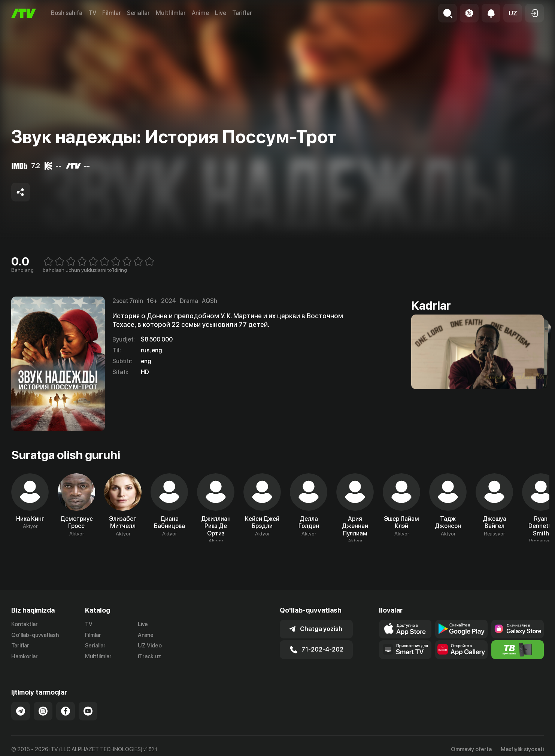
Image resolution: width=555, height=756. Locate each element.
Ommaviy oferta (471, 749)
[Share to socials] (21, 192)
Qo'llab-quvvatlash (35, 635)
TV (92, 13)
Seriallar (138, 13)
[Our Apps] (405, 650)
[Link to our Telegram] (21, 711)
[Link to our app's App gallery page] (461, 650)
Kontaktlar (25, 624)
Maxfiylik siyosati (522, 749)
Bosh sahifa (67, 13)
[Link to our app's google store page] (461, 629)
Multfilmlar (171, 13)
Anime (200, 13)
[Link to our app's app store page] (405, 629)
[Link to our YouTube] (88, 711)
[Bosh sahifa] (24, 13)
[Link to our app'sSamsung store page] (518, 629)
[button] (513, 13)
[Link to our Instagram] (43, 711)
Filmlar (112, 13)
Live (221, 13)
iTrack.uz (149, 656)
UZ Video (150, 646)
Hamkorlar (25, 656)
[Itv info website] (518, 650)
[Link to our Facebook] (66, 711)
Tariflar (242, 13)
